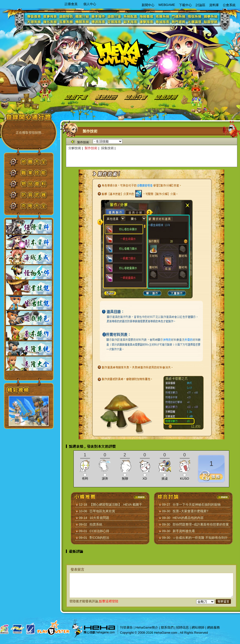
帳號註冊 (107, 96)
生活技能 (29, 303)
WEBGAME (167, 5)
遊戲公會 (136, 96)
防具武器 (32, 197)
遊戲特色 (67, 16)
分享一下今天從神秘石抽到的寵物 (197, 505)
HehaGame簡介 (147, 627)
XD (145, 479)
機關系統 (83, 22)
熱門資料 (179, 22)
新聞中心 (148, 5)
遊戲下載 (75, 96)
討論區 (201, 5)
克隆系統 (163, 16)
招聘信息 (182, 627)
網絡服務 (213, 627)
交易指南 (115, 22)
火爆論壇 (195, 22)
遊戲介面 (115, 16)
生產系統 (67, 22)
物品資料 (32, 186)
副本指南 (131, 22)
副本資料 (29, 242)
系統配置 (131, 16)
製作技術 (91, 148)
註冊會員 (71, 4)
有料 (85, 479)
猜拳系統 (211, 16)
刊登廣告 (126, 627)
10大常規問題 (99, 518)
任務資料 (29, 227)
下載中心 (185, 5)
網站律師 (198, 627)
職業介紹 (83, 16)
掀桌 (165, 479)
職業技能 (32, 175)
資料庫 (214, 5)
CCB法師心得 (99, 531)
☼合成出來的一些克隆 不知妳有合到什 (200, 538)
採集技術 (107, 148)
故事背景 (51, 16)
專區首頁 (35, 16)
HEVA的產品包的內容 (188, 518)
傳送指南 (99, 22)
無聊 (125, 479)
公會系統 (229, 5)
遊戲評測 (166, 96)
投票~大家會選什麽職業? (190, 511)
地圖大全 (32, 164)
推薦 (211, 476)
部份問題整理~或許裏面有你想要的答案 (201, 524)
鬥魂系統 (179, 16)
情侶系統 (195, 16)
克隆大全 (32, 208)
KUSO (185, 479)
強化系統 (51, 22)
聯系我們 (167, 627)
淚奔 (105, 479)
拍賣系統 (96, 524)
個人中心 (90, 4)
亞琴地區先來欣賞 (102, 511)
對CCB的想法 (99, 538)
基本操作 (99, 16)
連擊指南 (147, 22)
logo (120, 53)
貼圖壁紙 (211, 22)
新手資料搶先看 (184, 531)
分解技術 (75, 148)
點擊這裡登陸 (109, 601)
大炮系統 (35, 22)
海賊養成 (147, 16)
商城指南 (163, 22)
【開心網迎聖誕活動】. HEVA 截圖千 (116, 505)
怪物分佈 (29, 272)
